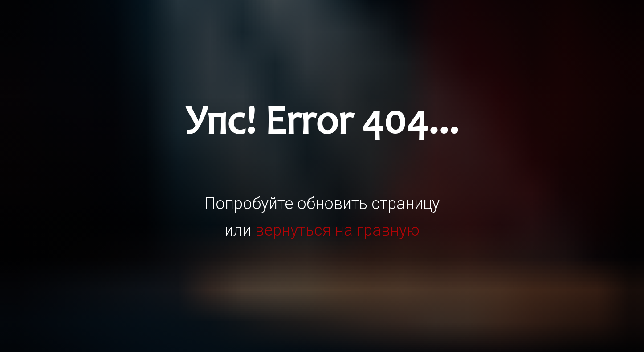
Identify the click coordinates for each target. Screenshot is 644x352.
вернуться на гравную (337, 230)
